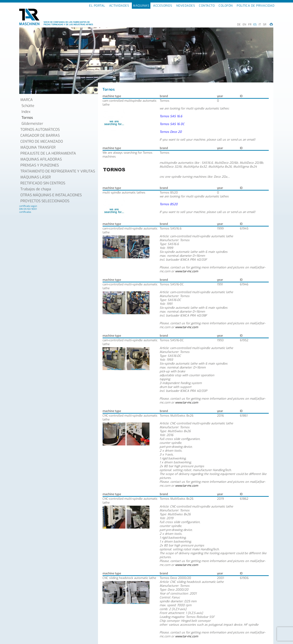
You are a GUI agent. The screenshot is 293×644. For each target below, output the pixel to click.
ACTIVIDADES (119, 6)
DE (239, 25)
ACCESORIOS (163, 6)
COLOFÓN (226, 6)
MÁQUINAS (141, 6)
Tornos (27, 118)
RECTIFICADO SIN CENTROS (43, 183)
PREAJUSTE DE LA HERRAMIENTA (48, 153)
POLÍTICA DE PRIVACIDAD (256, 6)
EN (244, 25)
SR (265, 25)
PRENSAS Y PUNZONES (40, 165)
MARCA (27, 100)
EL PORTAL (97, 6)
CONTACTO (207, 6)
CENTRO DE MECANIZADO (42, 141)
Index (26, 112)
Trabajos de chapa (36, 189)
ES (255, 25)
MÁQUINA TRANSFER (38, 147)
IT (260, 25)
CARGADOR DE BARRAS (40, 135)
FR (250, 25)
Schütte (28, 106)
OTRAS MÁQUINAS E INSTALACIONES (51, 195)
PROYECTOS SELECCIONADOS (45, 201)
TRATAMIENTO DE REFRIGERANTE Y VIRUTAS (58, 171)
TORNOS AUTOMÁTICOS (40, 130)
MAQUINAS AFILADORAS (41, 159)
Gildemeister (32, 124)
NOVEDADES (186, 6)
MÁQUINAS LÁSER (36, 177)
